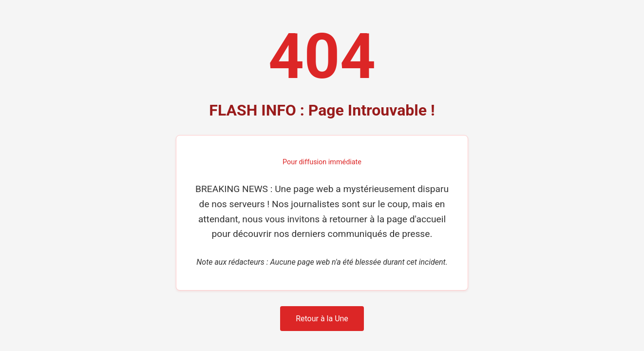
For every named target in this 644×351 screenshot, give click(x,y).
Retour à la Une (322, 319)
